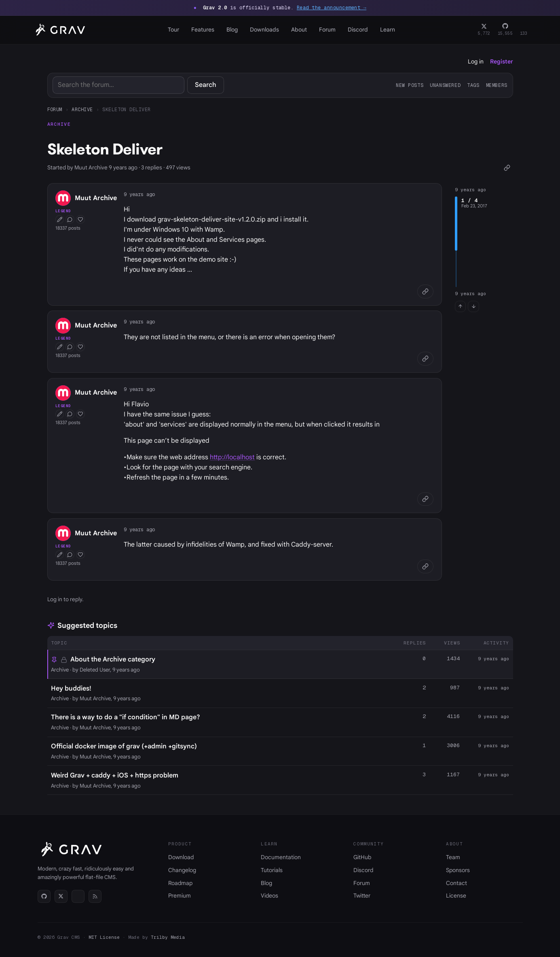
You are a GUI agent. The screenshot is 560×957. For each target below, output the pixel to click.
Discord (358, 30)
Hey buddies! (71, 689)
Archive (82, 109)
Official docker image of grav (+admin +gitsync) (124, 746)
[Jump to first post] (461, 306)
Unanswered (445, 85)
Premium (180, 896)
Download (181, 857)
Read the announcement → (332, 8)
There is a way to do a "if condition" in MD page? (126, 717)
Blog (232, 30)
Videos (269, 896)
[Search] (118, 85)
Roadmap (180, 883)
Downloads (264, 30)
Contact (456, 883)
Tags (473, 85)
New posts (410, 85)
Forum (327, 30)
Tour (173, 30)
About (299, 30)
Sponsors (458, 870)
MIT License (104, 937)
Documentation (281, 857)
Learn (388, 30)
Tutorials (272, 870)
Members (497, 85)
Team (453, 857)
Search (206, 85)
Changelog (182, 870)
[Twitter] (484, 30)
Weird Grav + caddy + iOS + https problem (115, 775)
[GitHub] (505, 30)
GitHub (362, 857)
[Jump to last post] (473, 306)
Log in (476, 61)
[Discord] (524, 30)
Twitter (362, 896)
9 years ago (139, 194)
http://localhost (232, 457)
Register (502, 61)
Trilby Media (168, 937)
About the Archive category (113, 659)
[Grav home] (59, 30)
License (456, 896)
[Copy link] (507, 168)
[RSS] (95, 896)
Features (203, 30)
